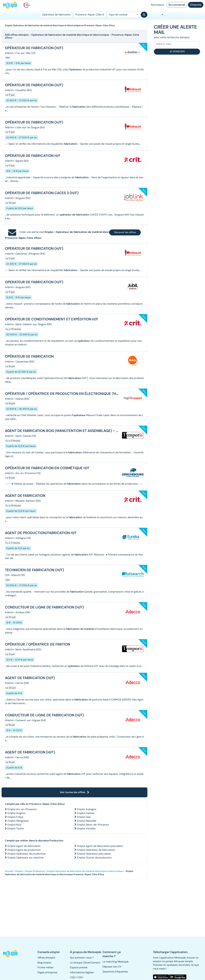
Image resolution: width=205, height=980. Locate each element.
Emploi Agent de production (24, 850)
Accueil (9, 871)
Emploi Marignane (18, 821)
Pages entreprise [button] (47, 972)
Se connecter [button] (177, 5)
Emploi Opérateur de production (27, 854)
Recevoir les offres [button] (125, 232)
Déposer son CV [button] (112, 967)
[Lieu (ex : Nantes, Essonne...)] (90, 15)
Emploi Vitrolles (86, 828)
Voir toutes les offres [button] (74, 792)
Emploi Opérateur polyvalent (94, 854)
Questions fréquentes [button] (115, 972)
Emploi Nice (14, 825)
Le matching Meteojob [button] (116, 962)
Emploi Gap (84, 817)
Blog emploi (44, 963)
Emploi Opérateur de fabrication (96, 850)
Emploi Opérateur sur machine (25, 858)
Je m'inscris (177, 51)
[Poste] (56, 15)
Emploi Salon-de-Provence (93, 825)
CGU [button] (73, 977)
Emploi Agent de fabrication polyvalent (100, 846)
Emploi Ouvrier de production (94, 858)
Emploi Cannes (86, 813)
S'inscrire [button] (196, 5)
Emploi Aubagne (87, 809)
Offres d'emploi (46, 958)
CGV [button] (80, 977)
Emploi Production (35, 871)
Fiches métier (45, 967)
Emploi (19, 871)
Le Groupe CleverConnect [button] (85, 963)
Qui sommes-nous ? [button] (82, 958)
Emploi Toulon (16, 828)
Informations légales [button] (82, 972)
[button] (11, 953)
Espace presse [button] (79, 967)
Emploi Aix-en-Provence (22, 809)
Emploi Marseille (87, 821)
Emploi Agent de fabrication (24, 846)
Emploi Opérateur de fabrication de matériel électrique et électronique (85, 871)
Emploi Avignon (16, 813)
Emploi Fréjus (15, 817)
